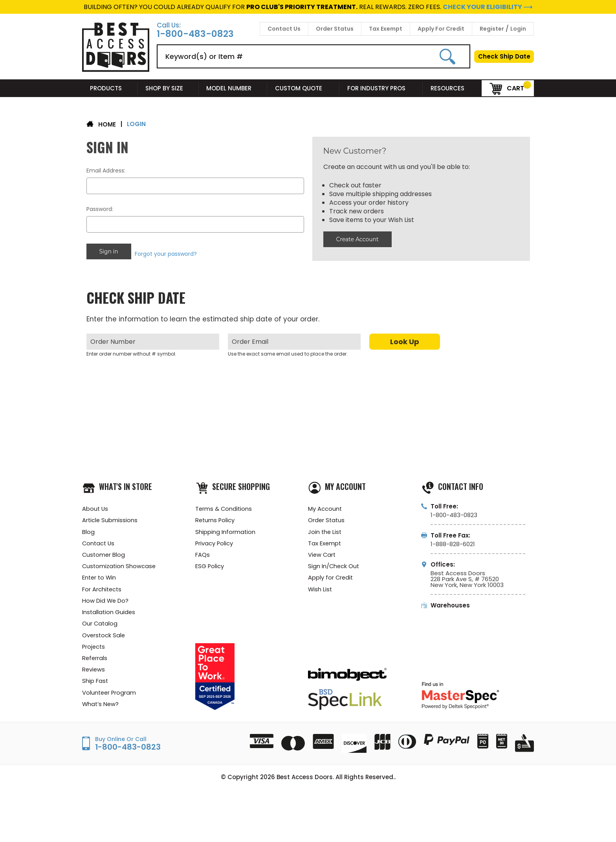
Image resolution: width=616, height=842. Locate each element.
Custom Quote (303, 88)
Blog (88, 529)
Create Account (357, 239)
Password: (100, 209)
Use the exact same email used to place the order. (288, 351)
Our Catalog (100, 624)
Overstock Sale (104, 636)
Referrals (95, 659)
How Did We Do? (106, 600)
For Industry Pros (381, 88)
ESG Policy (210, 565)
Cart (507, 88)
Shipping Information (225, 529)
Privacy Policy (214, 541)
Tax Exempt (386, 29)
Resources (452, 88)
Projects (94, 647)
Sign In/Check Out (334, 565)
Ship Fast (95, 683)
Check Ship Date (504, 56)
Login (518, 29)
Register (492, 29)
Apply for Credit (331, 577)
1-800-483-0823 (195, 34)
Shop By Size (168, 88)
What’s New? (101, 706)
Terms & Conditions (224, 506)
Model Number (233, 88)
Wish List (320, 588)
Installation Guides (109, 612)
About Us (95, 506)
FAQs (203, 553)
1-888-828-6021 (453, 541)
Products (110, 88)
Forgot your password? (167, 251)
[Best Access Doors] (116, 71)
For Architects (102, 588)
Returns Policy (215, 518)
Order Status (335, 29)
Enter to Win (100, 577)
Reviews (94, 671)
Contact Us (284, 29)
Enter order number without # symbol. (131, 351)
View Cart (322, 553)
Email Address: (106, 171)
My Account (325, 506)
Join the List (325, 529)
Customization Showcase (120, 565)
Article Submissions (110, 518)
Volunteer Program (110, 694)
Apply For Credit (441, 29)
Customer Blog (104, 553)
